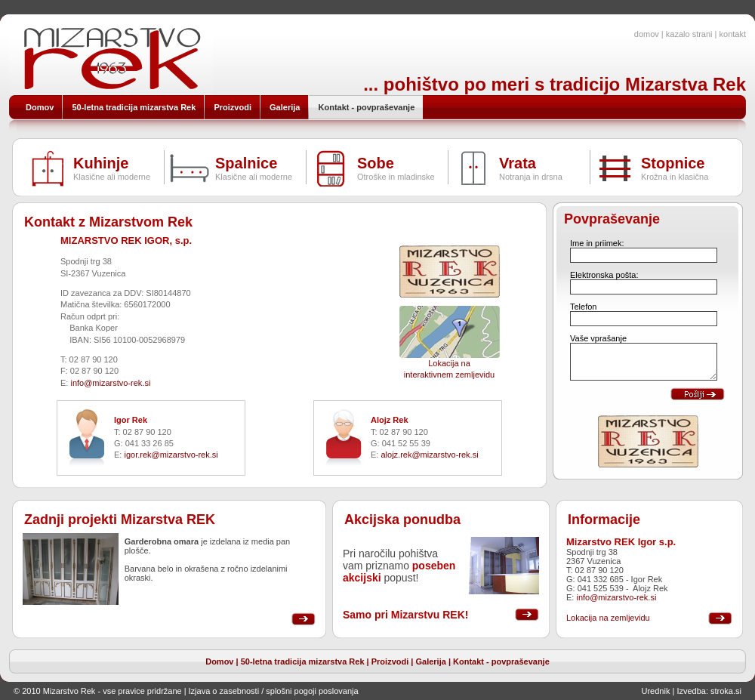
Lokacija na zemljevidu (608, 618)
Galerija (430, 661)
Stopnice (673, 163)
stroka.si (726, 691)
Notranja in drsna (531, 177)
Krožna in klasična (675, 177)
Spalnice (246, 163)
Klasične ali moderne (112, 177)
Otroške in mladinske (396, 177)
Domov (219, 661)
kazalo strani (689, 34)
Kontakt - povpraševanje (501, 661)
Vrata (518, 163)
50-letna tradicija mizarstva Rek (303, 661)
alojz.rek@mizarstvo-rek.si (429, 455)
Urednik (656, 691)
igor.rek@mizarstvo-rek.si (171, 455)
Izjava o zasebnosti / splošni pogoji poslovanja (274, 691)
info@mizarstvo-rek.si (110, 383)
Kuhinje (101, 163)
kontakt (733, 34)
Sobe (376, 163)
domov (647, 34)
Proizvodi (390, 661)
